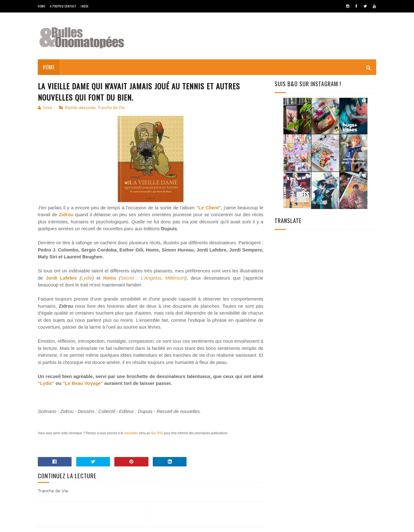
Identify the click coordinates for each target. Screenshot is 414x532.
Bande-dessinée (80, 108)
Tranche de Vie (111, 108)
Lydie (87, 278)
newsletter (131, 433)
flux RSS (157, 433)
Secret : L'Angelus (141, 278)
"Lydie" (46, 383)
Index (85, 6)
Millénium (175, 278)
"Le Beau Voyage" (83, 383)
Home (42, 6)
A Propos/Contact (63, 6)
